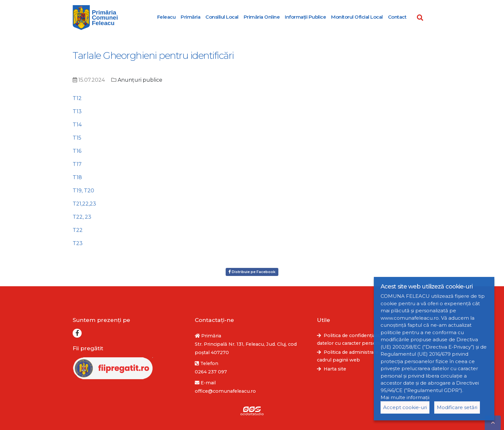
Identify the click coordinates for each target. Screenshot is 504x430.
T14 (77, 125)
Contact (397, 17)
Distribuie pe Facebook (252, 272)
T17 (77, 164)
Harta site (335, 369)
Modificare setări (457, 407)
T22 (78, 230)
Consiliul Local (222, 17)
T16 (77, 151)
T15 (77, 138)
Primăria (190, 17)
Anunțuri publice (140, 80)
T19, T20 (83, 191)
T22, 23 (82, 217)
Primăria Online (262, 17)
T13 (77, 111)
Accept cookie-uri (405, 407)
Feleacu (166, 17)
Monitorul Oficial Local (357, 17)
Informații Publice (305, 17)
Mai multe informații (405, 397)
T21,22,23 (84, 204)
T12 (77, 98)
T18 (77, 177)
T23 (78, 243)
